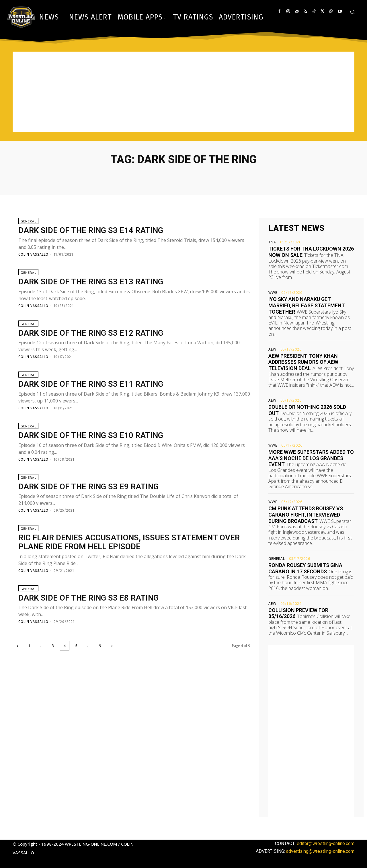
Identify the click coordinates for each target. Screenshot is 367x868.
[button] (352, 12)
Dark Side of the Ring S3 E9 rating (90, 487)
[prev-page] (17, 646)
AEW (272, 349)
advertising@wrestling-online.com (320, 851)
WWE (273, 293)
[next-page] (112, 646)
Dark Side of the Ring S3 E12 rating (92, 333)
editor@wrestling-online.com (326, 843)
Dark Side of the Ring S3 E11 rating (92, 384)
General (28, 221)
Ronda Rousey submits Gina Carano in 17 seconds (305, 568)
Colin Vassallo (33, 255)
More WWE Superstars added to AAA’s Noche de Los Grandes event (311, 458)
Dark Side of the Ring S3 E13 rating (92, 282)
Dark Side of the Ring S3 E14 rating (92, 230)
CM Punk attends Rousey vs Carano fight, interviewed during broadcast (306, 515)
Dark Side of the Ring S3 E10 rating (92, 436)
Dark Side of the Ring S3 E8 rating (90, 598)
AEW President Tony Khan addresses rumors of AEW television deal (303, 362)
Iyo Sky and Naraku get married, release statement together (307, 305)
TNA (272, 242)
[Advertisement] (183, 92)
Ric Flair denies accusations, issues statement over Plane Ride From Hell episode (130, 542)
